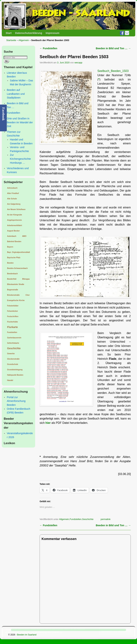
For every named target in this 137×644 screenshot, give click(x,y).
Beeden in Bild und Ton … (113, 48)
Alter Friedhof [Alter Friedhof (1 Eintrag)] (13, 193)
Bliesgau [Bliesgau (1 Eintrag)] (26, 279)
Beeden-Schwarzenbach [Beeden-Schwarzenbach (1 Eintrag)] (17, 268)
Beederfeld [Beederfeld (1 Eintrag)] (12, 279)
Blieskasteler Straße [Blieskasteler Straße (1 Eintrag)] (16, 284)
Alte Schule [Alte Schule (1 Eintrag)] (12, 199)
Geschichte (88, 519)
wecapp (78, 63)
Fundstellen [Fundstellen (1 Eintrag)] (12, 332)
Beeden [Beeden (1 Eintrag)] (10, 263)
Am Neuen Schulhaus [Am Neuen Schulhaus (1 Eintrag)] (16, 209)
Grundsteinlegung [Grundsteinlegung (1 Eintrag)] (15, 370)
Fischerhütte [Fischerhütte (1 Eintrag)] (12, 322)
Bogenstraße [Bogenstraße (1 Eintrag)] (13, 290)
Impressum (53, 33)
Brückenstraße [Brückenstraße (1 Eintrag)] (13, 295)
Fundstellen (13, 113)
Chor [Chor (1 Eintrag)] (28, 295)
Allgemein (24, 40)
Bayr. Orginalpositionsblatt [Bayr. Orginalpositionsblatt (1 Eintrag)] (19, 252)
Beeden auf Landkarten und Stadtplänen (16, 94)
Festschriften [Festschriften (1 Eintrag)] (13, 316)
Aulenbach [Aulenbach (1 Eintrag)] (12, 236)
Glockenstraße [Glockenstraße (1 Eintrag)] (13, 359)
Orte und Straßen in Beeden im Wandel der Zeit (20, 122)
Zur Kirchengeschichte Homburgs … (21, 159)
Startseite (11, 40)
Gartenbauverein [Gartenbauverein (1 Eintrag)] (14, 338)
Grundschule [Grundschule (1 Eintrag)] (13, 364)
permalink (106, 519)
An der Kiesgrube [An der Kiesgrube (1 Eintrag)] (15, 215)
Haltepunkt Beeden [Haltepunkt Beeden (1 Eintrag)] (15, 375)
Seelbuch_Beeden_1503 (113, 71)
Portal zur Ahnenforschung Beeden (16, 401)
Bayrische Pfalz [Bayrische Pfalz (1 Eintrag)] (14, 258)
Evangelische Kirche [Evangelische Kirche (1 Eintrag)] (16, 300)
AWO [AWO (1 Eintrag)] (24, 236)
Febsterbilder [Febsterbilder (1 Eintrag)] (13, 306)
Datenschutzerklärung (29, 33)
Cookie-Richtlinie (90, 639)
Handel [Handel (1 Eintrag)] (10, 380)
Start (9, 33)
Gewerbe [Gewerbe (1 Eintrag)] (11, 354)
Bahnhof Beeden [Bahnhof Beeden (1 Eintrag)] (14, 242)
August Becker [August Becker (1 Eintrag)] (13, 231)
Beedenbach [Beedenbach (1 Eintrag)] (12, 274)
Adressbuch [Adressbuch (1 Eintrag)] (12, 188)
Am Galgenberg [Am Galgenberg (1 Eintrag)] (14, 204)
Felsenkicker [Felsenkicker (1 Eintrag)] (13, 311)
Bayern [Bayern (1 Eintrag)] (10, 247)
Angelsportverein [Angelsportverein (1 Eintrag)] (14, 220)
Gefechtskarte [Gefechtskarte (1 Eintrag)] (13, 343)
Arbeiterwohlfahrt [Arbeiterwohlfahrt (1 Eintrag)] (15, 225)
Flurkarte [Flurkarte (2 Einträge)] (12, 327)
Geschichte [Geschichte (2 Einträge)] (14, 348)
